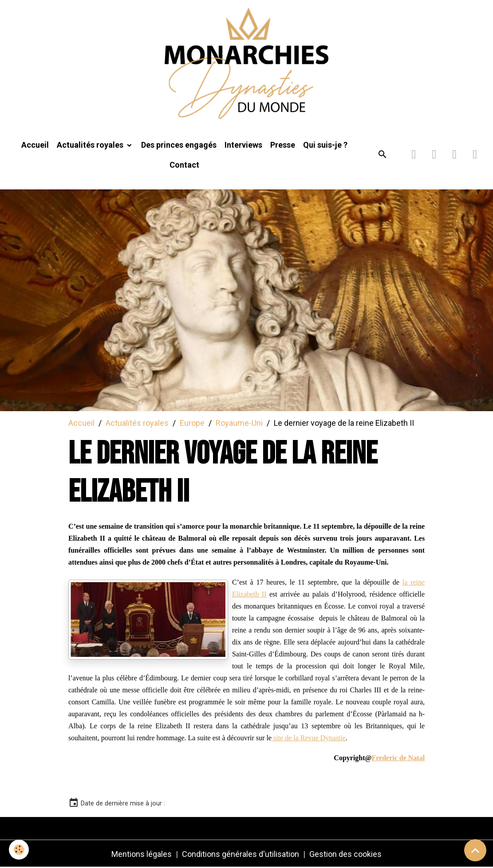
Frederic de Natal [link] (398, 758)
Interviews (243, 145)
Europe (192, 423)
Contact (184, 165)
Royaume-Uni (239, 423)
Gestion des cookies (345, 854)
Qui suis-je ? (325, 145)
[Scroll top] (475, 850)
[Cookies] (19, 850)
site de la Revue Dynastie (309, 738)
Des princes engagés (179, 145)
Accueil (35, 145)
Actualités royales (91, 145)
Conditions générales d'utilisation (241, 854)
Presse (283, 145)
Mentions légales (142, 854)
